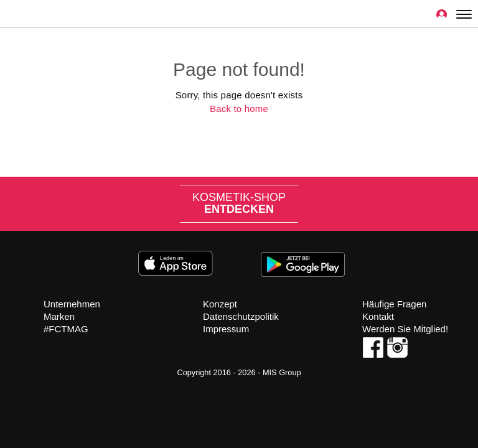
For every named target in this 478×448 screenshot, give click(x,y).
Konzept (220, 304)
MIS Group (282, 372)
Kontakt (378, 316)
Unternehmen (72, 304)
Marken (59, 316)
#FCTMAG (66, 329)
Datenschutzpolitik (241, 316)
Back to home (239, 109)
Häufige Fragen (394, 304)
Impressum (226, 329)
